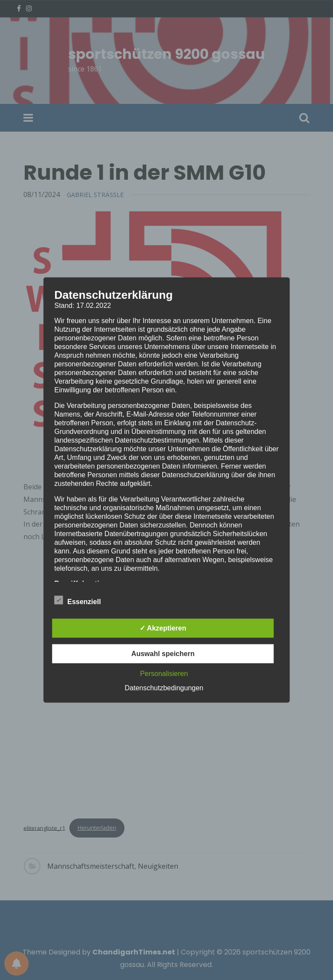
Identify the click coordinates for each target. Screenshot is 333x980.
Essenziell (77, 600)
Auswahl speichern (163, 654)
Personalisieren (164, 674)
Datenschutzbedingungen (164, 688)
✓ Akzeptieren (163, 628)
